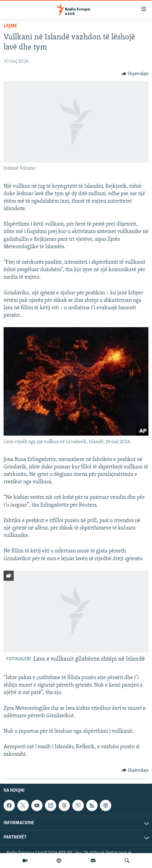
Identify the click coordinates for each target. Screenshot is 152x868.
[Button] (135, 74)
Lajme (10, 26)
